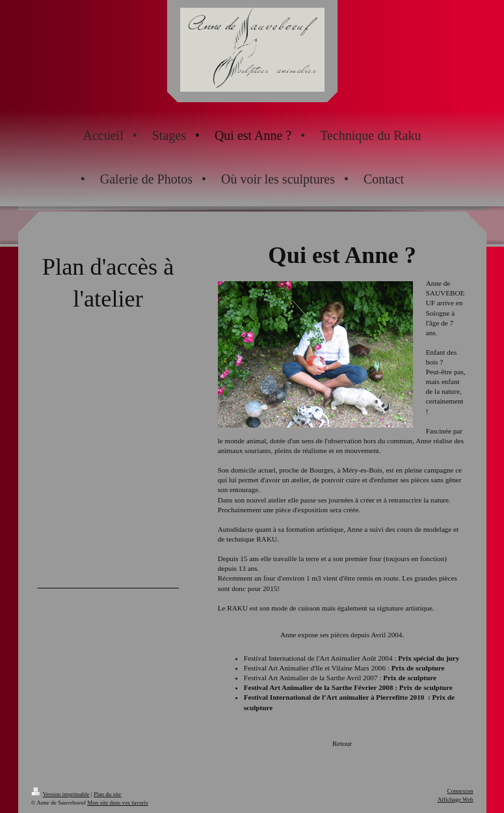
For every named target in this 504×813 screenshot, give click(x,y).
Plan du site (107, 794)
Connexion (460, 791)
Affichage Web (456, 799)
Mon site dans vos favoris (117, 803)
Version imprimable (60, 794)
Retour (342, 743)
